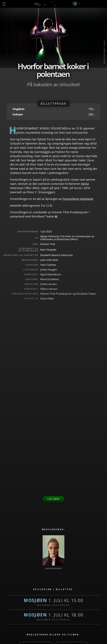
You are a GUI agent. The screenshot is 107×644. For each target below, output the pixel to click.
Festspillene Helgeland (78, 199)
